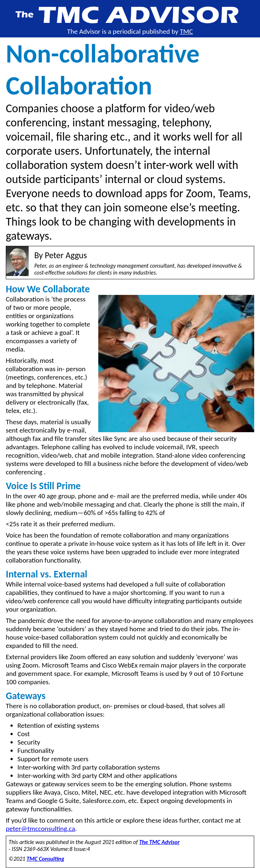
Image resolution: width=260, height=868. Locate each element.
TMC (186, 31)
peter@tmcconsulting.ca (40, 829)
